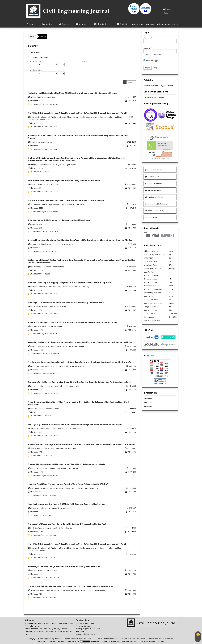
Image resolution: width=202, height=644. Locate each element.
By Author (85, 61)
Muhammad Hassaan (51, 204)
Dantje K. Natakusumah (40, 117)
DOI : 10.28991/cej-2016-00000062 (44, 476)
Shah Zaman (36, 204)
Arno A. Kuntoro (100, 117)
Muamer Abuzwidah (39, 346)
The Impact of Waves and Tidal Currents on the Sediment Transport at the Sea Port (67, 524)
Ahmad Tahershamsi (39, 508)
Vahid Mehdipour (37, 267)
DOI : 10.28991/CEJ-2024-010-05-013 (45, 436)
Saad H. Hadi (35, 448)
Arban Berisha (36, 224)
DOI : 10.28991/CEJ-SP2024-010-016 (44, 251)
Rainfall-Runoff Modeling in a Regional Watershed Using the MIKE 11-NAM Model (64, 181)
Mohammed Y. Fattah (74, 488)
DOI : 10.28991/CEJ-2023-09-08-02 (44, 598)
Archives (81, 24)
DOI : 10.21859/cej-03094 (40, 172)
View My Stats (160, 384)
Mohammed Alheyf (54, 287)
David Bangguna (53, 590)
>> (134, 609)
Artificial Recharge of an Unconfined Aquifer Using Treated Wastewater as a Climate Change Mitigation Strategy (81, 240)
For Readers (148, 399)
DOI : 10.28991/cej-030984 (41, 274)
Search (131, 82)
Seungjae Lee (47, 142)
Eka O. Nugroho (86, 117)
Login (166, 13)
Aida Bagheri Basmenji (40, 165)
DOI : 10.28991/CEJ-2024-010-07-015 (45, 393)
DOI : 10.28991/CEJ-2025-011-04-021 (44, 558)
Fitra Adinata (33, 120)
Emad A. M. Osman (52, 386)
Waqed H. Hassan (54, 244)
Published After (35, 61)
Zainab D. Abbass (38, 429)
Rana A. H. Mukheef (38, 244)
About (46, 24)
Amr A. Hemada (37, 386)
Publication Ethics (154, 197)
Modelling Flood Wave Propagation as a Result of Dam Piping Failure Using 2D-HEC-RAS (68, 484)
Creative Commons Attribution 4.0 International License (116, 641)
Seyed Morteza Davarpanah (57, 366)
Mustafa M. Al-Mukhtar (72, 429)
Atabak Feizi (54, 508)
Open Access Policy (154, 211)
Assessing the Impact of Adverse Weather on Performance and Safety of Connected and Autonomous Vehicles (80, 342)
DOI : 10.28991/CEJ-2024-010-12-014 (44, 456)
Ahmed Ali (67, 287)
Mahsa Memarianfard (55, 267)
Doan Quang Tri (52, 528)
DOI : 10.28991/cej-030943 (41, 416)
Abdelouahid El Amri (39, 468)
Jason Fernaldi (81, 590)
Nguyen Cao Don (66, 528)
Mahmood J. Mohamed (40, 488)
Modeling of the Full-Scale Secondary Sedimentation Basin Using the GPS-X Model (66, 303)
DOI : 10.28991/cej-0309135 (41, 515)
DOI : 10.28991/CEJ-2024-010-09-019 (45, 354)
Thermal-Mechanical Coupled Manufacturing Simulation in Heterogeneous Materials (67, 464)
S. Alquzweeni (68, 244)
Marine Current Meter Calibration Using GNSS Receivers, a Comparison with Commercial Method (72, 93)
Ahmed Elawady (54, 346)
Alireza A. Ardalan (49, 97)
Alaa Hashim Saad (38, 185)
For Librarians (148, 406)
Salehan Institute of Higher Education (159, 86)
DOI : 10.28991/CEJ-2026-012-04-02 (44, 149)
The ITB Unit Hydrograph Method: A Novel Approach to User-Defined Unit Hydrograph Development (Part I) (77, 544)
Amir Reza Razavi (37, 409)
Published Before (36, 70)
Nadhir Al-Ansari (91, 488)
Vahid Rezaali (36, 97)
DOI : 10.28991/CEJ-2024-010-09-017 (45, 314)
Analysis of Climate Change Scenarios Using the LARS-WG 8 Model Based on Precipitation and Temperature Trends (81, 444)
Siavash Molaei (66, 508)
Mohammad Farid (115, 117)
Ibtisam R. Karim (57, 488)
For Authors (148, 403)
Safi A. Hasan (36, 307)
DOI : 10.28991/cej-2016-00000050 (44, 334)
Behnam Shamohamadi (40, 326)
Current (64, 24)
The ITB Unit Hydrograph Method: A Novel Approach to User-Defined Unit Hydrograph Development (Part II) (77, 113)
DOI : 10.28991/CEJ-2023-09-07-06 (44, 232)
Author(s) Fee (152, 218)
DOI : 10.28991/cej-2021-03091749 (44, 535)
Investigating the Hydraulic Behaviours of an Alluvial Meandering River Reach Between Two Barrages (75, 425)
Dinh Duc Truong (37, 528)
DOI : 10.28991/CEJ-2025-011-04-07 (44, 294)
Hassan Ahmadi (52, 409)
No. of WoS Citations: (152, 296)
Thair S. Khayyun (53, 185)
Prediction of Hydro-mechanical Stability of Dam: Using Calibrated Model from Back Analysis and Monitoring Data (81, 362)
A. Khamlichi (73, 468)
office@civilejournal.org (85, 634)
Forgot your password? (153, 54)
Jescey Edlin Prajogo (96, 590)
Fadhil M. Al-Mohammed (66, 448)
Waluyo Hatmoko (59, 117)
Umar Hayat (80, 204)
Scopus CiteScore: (151, 300)
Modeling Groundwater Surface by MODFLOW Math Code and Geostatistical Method (66, 504)
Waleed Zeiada (78, 346)
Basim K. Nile (47, 307)
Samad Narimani (37, 366)
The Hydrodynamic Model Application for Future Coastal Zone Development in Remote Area (70, 586)
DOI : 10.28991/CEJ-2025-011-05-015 (44, 127)
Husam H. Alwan (48, 448)
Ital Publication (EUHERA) (154, 97)
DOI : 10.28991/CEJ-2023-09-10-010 (44, 495)
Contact (122, 24)
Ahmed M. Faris (60, 307)
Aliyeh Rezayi (71, 165)
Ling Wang (67, 346)
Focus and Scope (153, 170)
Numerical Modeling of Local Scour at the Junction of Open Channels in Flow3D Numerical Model (72, 322)
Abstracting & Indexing (156, 204)
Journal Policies (153, 190)
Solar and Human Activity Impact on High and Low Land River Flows (59, 220)
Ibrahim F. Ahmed (38, 287)
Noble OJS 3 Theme (157, 641)
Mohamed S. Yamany (81, 287)
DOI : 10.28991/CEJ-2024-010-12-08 (44, 192)
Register (168, 9)
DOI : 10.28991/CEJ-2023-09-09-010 (44, 578)
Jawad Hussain (68, 204)
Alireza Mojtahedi (57, 165)
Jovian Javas (45, 120)
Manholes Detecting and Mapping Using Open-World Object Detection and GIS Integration (69, 283)
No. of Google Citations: (153, 303)
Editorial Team (102, 24)
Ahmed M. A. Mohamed (69, 386)
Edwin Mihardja (67, 590)
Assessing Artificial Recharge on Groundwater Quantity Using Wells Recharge (64, 566)
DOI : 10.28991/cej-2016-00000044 (44, 373)
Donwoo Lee (35, 142)
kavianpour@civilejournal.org (88, 629)
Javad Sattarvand (77, 366)
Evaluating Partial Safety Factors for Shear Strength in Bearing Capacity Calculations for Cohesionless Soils (79, 382)
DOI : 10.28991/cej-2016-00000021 (44, 104)
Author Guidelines (153, 183)
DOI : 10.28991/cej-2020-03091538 (44, 212)
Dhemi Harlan (73, 117)
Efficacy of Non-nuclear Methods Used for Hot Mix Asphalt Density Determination (66, 200)
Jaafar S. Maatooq (54, 429)
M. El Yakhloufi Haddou (57, 468)
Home (31, 24)
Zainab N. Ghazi (52, 570)
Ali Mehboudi (56, 326)
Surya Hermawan (38, 590)
